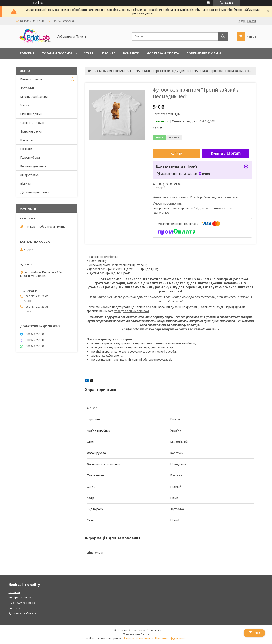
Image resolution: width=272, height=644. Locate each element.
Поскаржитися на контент (138, 638)
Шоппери (27, 140)
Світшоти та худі (32, 123)
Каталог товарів (31, 79)
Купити (177, 153)
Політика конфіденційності (171, 638)
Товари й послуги (57, 53)
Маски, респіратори (34, 97)
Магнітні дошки (31, 114)
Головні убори (30, 158)
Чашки (25, 105)
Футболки (27, 88)
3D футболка (30, 175)
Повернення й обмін (204, 53)
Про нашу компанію (22, 603)
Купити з (226, 154)
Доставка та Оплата (23, 613)
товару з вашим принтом (132, 311)
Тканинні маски (31, 131)
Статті (89, 53)
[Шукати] (223, 36)
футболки (111, 257)
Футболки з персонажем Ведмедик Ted (164, 71)
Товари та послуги (21, 597)
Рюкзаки (26, 149)
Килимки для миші (33, 166)
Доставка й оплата (163, 53)
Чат (254, 633)
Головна (27, 53)
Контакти (131, 53)
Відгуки (25, 184)
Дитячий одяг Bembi (35, 192)
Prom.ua (156, 631)
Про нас (109, 53)
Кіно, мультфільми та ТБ (116, 71)
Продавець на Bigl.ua (136, 634)
